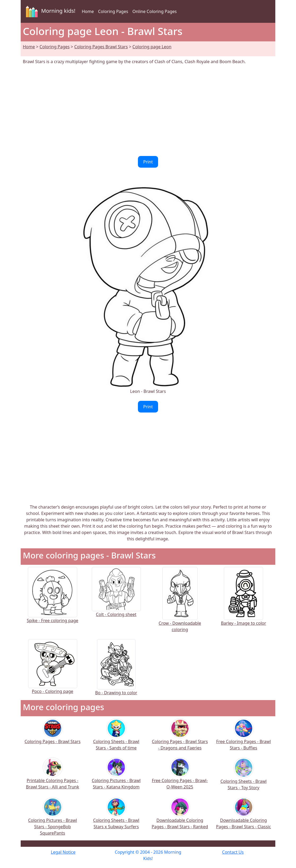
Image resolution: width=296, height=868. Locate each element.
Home (88, 11)
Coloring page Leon (152, 47)
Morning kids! (50, 11)
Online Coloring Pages (154, 11)
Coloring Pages (113, 11)
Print (148, 162)
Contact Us (233, 852)
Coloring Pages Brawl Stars (101, 47)
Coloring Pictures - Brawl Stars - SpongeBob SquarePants (53, 820)
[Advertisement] (148, 110)
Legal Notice (63, 852)
